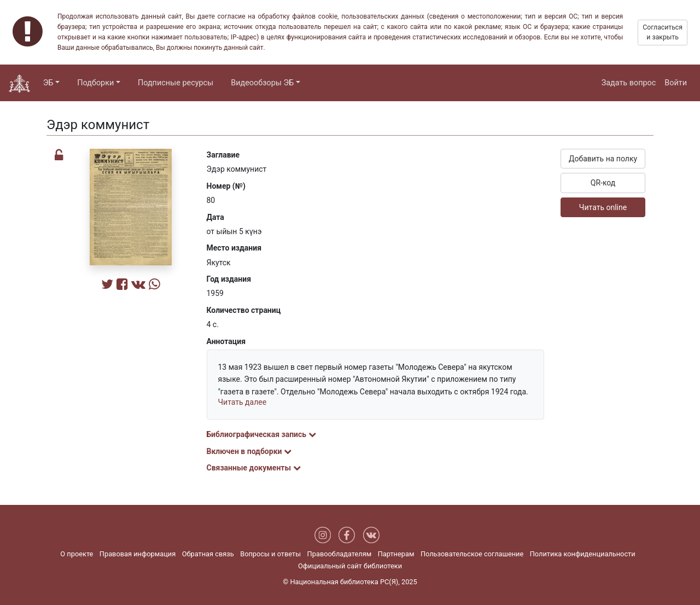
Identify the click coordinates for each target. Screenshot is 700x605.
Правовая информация (138, 554)
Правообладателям (340, 554)
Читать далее (243, 402)
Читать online (603, 207)
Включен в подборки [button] (249, 451)
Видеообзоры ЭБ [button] (262, 83)
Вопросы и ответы (270, 554)
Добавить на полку (603, 159)
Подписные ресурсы (176, 83)
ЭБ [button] (48, 83)
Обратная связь (208, 554)
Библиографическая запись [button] (261, 434)
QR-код (603, 183)
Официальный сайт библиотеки (350, 566)
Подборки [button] (95, 83)
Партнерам (396, 554)
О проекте (77, 554)
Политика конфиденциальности (583, 554)
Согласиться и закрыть (663, 32)
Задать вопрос (629, 83)
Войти (676, 83)
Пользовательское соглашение (472, 554)
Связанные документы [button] (254, 468)
